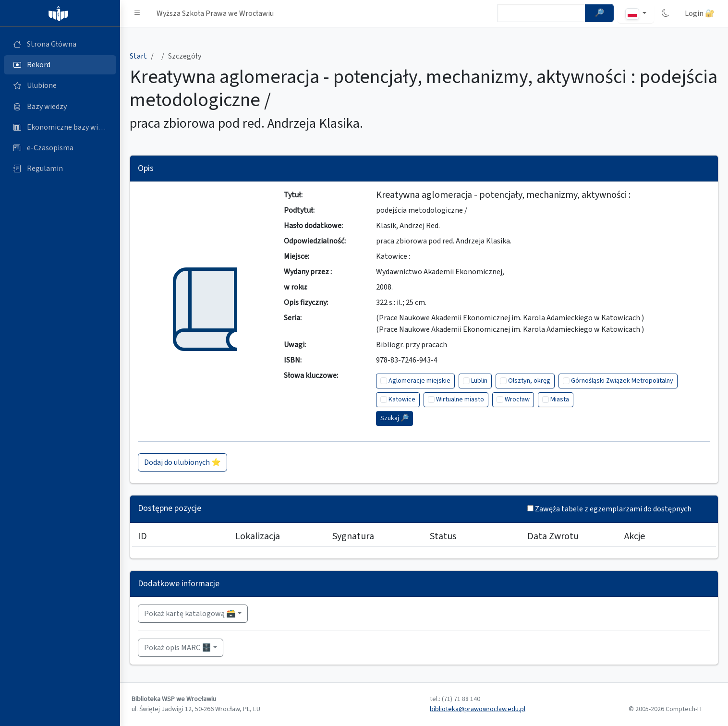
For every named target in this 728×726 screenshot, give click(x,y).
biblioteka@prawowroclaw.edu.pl (478, 709)
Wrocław (517, 399)
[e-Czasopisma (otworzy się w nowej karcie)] (60, 148)
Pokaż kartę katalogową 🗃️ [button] (190, 614)
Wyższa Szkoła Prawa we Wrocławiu (215, 13)
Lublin (479, 381)
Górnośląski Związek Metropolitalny (622, 381)
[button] (137, 13)
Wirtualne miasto (460, 399)
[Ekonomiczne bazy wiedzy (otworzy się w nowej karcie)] (60, 127)
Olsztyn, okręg (529, 381)
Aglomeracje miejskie (419, 381)
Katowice (402, 399)
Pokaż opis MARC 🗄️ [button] (178, 648)
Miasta (560, 399)
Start (138, 56)
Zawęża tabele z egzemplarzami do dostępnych (613, 509)
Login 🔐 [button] (700, 13)
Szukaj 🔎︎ (394, 418)
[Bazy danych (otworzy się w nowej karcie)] (60, 107)
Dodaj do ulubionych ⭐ (182, 462)
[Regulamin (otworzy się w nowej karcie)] (60, 169)
